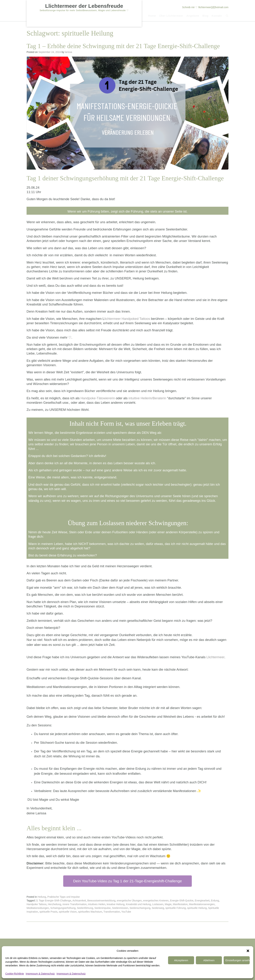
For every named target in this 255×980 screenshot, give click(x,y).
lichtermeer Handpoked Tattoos (127, 319)
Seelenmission (120, 908)
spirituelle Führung (176, 908)
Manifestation (180, 904)
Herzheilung (54, 904)
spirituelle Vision (68, 912)
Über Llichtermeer (171, 16)
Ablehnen (181, 953)
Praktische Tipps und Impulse (64, 897)
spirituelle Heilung (197, 908)
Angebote (193, 16)
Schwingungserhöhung (63, 908)
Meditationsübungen (38, 908)
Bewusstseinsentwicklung (101, 901)
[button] (248, 943)
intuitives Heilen (97, 904)
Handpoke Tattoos (37, 904)
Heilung (42, 897)
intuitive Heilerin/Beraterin (147, 398)
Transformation (112, 912)
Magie (168, 904)
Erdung (215, 901)
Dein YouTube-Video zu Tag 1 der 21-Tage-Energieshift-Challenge (127, 881)
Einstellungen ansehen (228, 953)
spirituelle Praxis (48, 912)
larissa (68, 52)
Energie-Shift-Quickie (182, 901)
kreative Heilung (116, 904)
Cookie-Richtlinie (15, 974)
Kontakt (217, 16)
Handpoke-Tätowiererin (98, 398)
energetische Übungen (129, 901)
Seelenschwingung (140, 908)
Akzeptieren (135, 953)
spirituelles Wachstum (90, 912)
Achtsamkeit (79, 901)
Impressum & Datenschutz (40, 974)
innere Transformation (75, 904)
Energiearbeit (202, 901)
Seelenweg (158, 908)
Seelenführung (85, 908)
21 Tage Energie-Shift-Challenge (53, 901)
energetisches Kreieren (156, 901)
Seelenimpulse (103, 908)
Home (152, 16)
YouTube (126, 912)
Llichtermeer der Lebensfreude (84, 6)
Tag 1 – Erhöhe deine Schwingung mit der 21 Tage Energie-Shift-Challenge (123, 46)
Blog (205, 16)
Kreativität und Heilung (138, 904)
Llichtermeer (216, 657)
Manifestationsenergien (202, 904)
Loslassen (158, 904)
